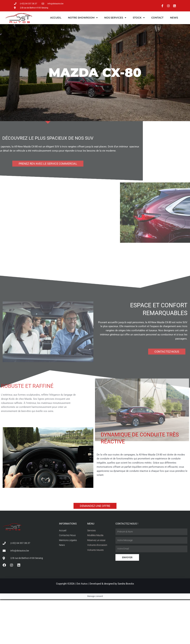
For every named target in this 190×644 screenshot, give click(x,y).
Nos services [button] (115, 18)
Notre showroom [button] (83, 18)
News (174, 18)
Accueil (56, 18)
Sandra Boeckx (126, 584)
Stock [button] (139, 18)
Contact (157, 18)
